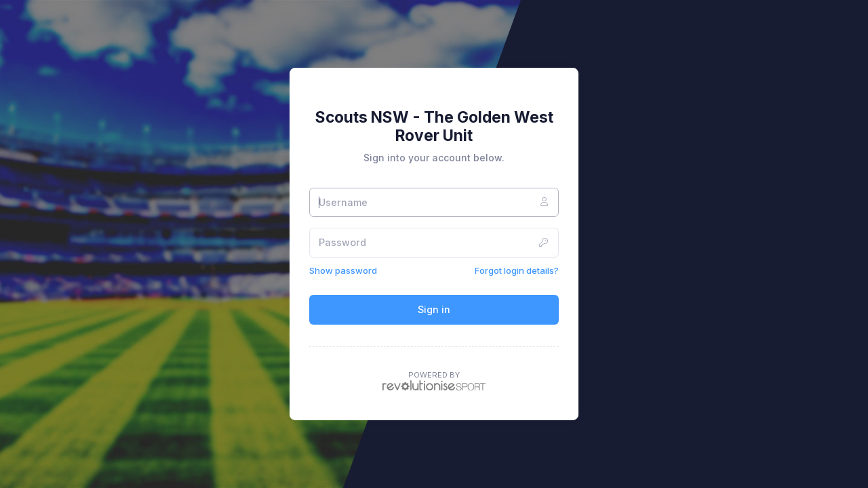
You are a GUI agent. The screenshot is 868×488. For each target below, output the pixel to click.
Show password (343, 270)
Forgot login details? (517, 270)
